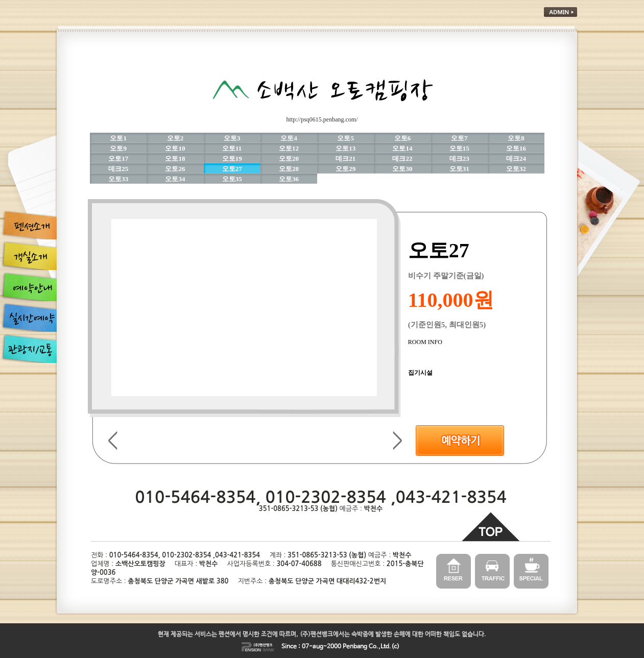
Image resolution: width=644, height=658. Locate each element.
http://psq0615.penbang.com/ (322, 119)
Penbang (355, 647)
